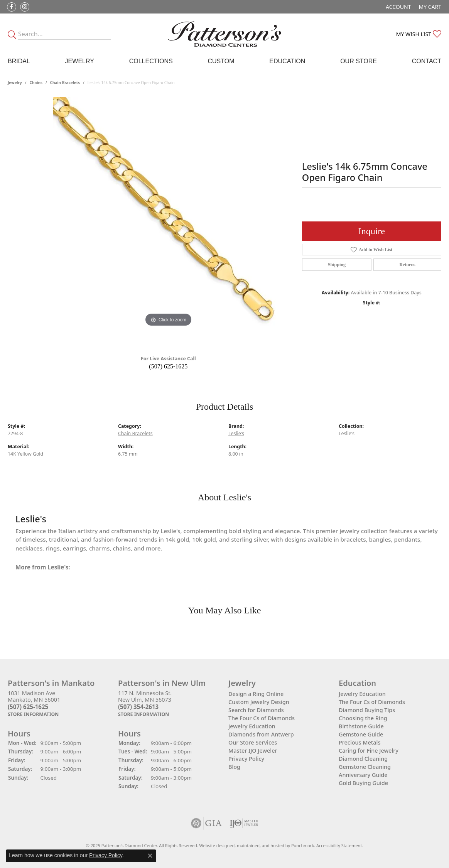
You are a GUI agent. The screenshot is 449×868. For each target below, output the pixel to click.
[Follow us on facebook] (12, 7)
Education (287, 61)
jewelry (15, 83)
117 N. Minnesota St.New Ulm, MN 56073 (145, 704)
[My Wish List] (419, 34)
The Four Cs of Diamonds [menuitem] (262, 718)
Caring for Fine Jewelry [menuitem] (369, 751)
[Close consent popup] (150, 856)
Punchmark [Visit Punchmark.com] (303, 845)
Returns (407, 265)
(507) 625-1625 (168, 366)
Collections (151, 61)
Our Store (359, 61)
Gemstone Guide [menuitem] (361, 734)
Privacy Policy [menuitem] (246, 759)
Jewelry (80, 61)
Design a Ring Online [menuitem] (256, 694)
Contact (427, 61)
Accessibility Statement (339, 845)
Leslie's (236, 433)
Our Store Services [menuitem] (253, 742)
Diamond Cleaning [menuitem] (363, 759)
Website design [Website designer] (215, 845)
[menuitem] (206, 823)
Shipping (337, 265)
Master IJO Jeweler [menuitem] (253, 751)
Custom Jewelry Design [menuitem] (259, 702)
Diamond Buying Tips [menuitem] (367, 710)
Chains (36, 83)
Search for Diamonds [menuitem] (256, 710)
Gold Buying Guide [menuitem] (363, 783)
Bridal (19, 61)
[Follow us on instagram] (25, 7)
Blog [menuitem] (234, 767)
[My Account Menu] (398, 7)
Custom (221, 61)
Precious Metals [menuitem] (360, 742)
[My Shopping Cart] (430, 7)
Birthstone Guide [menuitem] (361, 726)
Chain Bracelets (65, 83)
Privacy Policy (106, 855)
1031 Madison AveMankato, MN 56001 (34, 704)
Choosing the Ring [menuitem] (363, 718)
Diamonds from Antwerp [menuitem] (261, 734)
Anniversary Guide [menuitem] (363, 775)
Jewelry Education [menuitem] (252, 726)
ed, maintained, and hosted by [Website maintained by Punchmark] (260, 845)
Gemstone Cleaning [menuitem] (365, 767)
